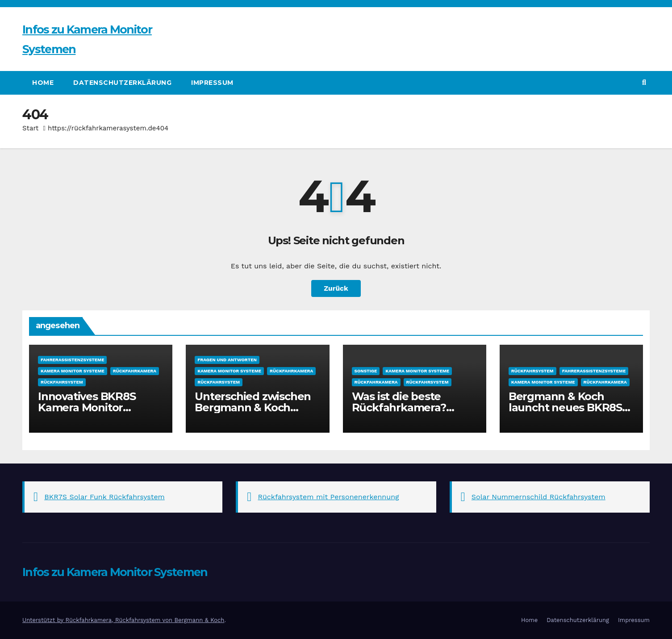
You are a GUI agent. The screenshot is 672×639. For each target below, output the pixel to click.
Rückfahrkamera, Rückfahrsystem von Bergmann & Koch (145, 620)
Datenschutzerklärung (122, 83)
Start (30, 128)
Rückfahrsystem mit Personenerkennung (329, 497)
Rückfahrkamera (135, 371)
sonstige (366, 371)
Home (43, 83)
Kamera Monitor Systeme (73, 371)
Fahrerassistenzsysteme (72, 360)
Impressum (212, 83)
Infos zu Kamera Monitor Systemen (115, 572)
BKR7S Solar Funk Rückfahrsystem (104, 497)
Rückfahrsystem (62, 382)
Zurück (336, 288)
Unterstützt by (44, 620)
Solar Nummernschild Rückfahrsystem (538, 497)
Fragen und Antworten (227, 360)
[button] (644, 82)
